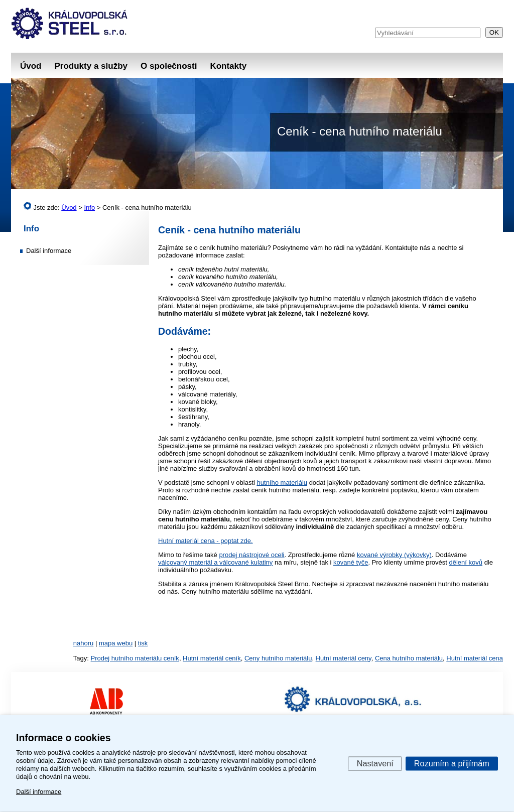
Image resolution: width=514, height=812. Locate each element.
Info (31, 229)
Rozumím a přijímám (452, 763)
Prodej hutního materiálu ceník (135, 658)
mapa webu (116, 643)
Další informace (49, 251)
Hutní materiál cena (475, 658)
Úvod (31, 66)
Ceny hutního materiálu (278, 658)
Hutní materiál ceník (212, 658)
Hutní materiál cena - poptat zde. (206, 541)
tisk (143, 643)
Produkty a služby (91, 66)
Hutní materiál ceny (344, 658)
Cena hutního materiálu (409, 658)
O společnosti (169, 66)
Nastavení (375, 763)
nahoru (83, 643)
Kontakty (228, 66)
